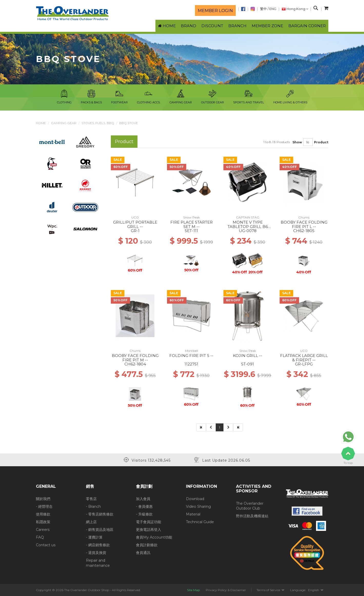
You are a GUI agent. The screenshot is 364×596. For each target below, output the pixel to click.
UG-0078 (248, 231)
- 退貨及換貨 (96, 553)
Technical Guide (200, 522)
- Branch (93, 506)
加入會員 (143, 499)
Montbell (191, 351)
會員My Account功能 (154, 537)
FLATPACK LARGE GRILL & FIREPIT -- (304, 358)
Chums (304, 217)
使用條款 (43, 514)
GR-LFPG (304, 364)
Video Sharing (198, 506)
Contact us (46, 545)
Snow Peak (191, 217)
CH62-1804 (135, 364)
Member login (215, 11)
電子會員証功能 (149, 522)
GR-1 (135, 231)
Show (297, 142)
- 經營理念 (44, 506)
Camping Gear (64, 123)
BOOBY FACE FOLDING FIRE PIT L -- (304, 224)
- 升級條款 (144, 514)
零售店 (91, 499)
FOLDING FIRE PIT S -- (191, 356)
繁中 (263, 9)
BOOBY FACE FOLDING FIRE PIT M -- (135, 358)
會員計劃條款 (147, 545)
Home (41, 123)
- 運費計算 (94, 537)
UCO (135, 217)
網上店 (91, 522)
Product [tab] (124, 141)
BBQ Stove (129, 123)
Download (195, 499)
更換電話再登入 (149, 530)
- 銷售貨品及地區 (100, 530)
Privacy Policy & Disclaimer (226, 590)
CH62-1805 (304, 231)
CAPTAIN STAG (248, 217)
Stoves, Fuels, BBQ (98, 123)
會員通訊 (143, 553)
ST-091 (248, 364)
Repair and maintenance (98, 563)
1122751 (191, 364)
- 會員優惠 (144, 506)
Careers (43, 530)
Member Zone (267, 26)
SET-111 (191, 231)
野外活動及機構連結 (252, 516)
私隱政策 (43, 522)
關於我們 (43, 499)
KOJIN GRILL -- (248, 356)
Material (193, 514)
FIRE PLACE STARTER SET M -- (191, 224)
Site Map (193, 590)
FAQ (40, 537)
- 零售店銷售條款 (100, 514)
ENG (273, 9)
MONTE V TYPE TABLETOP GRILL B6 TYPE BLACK (248, 226)
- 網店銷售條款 (98, 545)
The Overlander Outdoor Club (250, 506)
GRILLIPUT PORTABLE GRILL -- (135, 224)
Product (321, 142)
